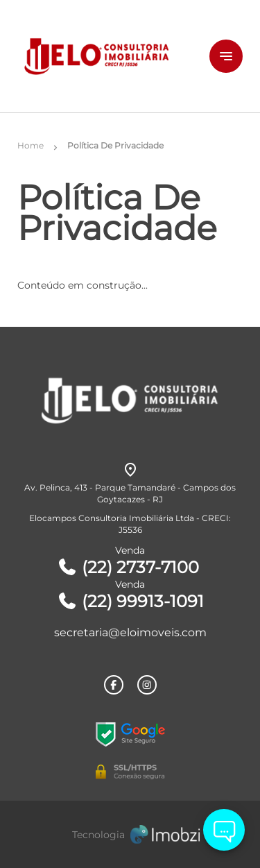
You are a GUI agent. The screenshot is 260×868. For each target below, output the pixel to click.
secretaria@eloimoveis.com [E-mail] (130, 632)
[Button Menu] (226, 56)
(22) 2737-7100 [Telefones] (128, 567)
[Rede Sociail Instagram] (147, 685)
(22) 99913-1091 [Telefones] (130, 601)
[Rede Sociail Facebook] (114, 685)
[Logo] (102, 56)
